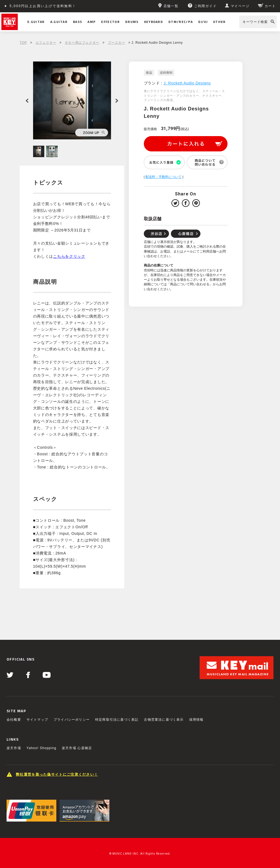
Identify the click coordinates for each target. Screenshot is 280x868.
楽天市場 (14, 748)
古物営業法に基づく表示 (164, 720)
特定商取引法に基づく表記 (117, 720)
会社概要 (14, 720)
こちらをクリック (69, 256)
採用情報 (196, 720)
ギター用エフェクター (82, 43)
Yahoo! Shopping (41, 748)
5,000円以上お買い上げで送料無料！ (43, 6)
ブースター (116, 43)
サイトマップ (37, 720)
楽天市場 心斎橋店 (77, 748)
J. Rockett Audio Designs (187, 83)
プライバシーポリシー (72, 720)
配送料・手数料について (164, 177)
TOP (23, 43)
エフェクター (46, 43)
